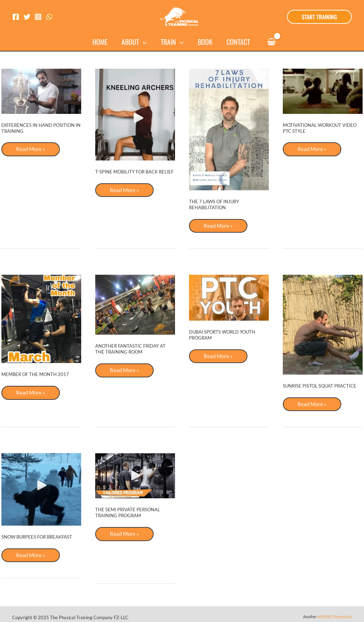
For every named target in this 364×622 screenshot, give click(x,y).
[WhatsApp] (49, 17)
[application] (143, 42)
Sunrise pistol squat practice (320, 386)
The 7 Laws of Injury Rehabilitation (214, 204)
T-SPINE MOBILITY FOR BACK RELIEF (134, 172)
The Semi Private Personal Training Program (128, 513)
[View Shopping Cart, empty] (271, 42)
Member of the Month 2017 (35, 375)
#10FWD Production (335, 617)
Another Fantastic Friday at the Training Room (130, 349)
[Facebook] (16, 17)
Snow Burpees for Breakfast (37, 537)
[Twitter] (27, 17)
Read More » (31, 151)
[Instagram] (38, 17)
